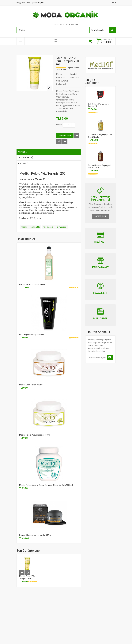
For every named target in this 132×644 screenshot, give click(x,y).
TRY (113, 3)
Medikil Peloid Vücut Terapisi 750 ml (35, 435)
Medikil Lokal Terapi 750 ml (31, 385)
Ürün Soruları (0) (26, 157)
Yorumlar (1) (24, 163)
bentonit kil (35, 227)
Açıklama (22, 152)
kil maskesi (61, 227)
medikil (24, 227)
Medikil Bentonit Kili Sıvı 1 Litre (32, 284)
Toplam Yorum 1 (74, 68)
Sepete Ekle (65, 135)
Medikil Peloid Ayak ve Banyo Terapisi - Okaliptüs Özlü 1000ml (46, 485)
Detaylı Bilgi (100, 216)
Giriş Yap (30, 3)
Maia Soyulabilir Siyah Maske (32, 335)
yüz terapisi (48, 227)
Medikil (74, 74)
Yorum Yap (62, 70)
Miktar (59, 125)
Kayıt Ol (41, 3)
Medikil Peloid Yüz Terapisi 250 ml (27, 577)
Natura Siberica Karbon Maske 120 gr (35, 535)
